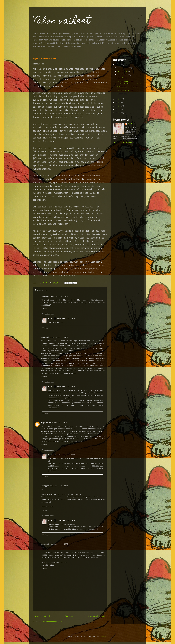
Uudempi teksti (41, 616)
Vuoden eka (122, 94)
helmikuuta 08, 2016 (66, 455)
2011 (118, 113)
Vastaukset (49, 314)
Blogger (103, 636)
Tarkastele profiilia (122, 142)
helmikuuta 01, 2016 (59, 337)
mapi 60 (45, 423)
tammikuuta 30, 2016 (59, 296)
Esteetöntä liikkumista (128, 87)
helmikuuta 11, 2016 (59, 544)
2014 (118, 102)
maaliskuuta (123, 68)
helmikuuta (123, 71)
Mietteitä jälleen (125, 90)
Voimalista (122, 78)
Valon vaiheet (62, 21)
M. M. (51, 319)
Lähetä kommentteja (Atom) (51, 622)
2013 (118, 106)
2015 (118, 99)
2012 (118, 109)
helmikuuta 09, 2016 (59, 486)
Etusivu (69, 616)
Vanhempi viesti (97, 616)
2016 (118, 65)
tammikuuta (123, 75)
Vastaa (44, 309)
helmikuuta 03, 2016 (66, 319)
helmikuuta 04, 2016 (58, 423)
